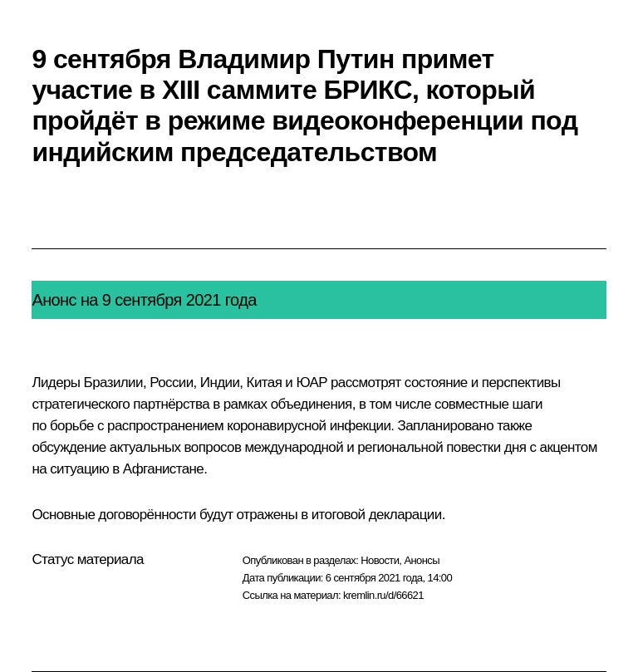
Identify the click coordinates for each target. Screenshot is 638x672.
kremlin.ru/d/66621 (383, 595)
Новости (380, 560)
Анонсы (422, 560)
